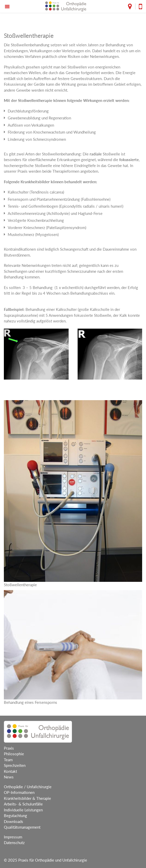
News (9, 777)
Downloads (14, 821)
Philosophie (14, 754)
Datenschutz (14, 843)
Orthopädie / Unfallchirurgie (28, 787)
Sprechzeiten (15, 765)
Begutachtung (15, 816)
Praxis (9, 748)
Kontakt (10, 771)
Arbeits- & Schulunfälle (23, 804)
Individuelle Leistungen (23, 810)
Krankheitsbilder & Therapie (27, 798)
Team (8, 760)
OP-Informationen (19, 792)
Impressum (13, 837)
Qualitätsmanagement (22, 827)
